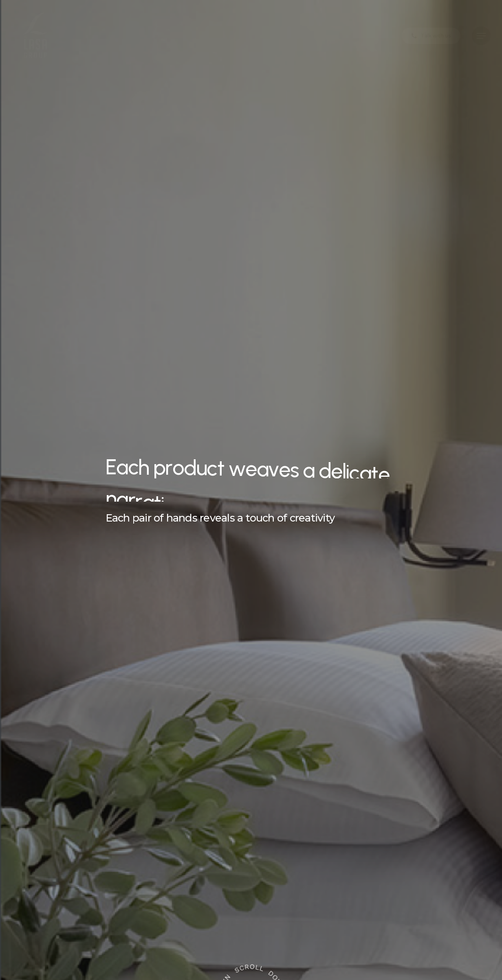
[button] (481, 36)
